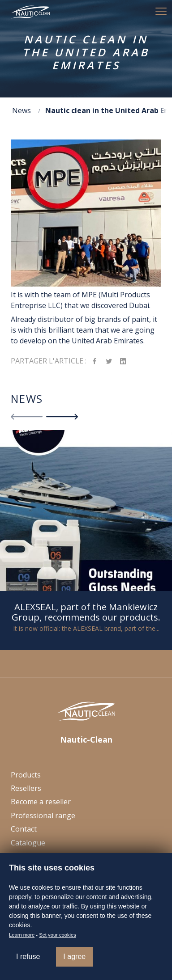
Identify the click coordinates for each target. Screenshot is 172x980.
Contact (24, 829)
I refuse (28, 957)
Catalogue (28, 843)
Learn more (22, 935)
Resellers (26, 788)
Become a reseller (41, 802)
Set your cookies (58, 935)
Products (26, 775)
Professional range (43, 815)
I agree (74, 957)
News (21, 110)
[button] (161, 11)
